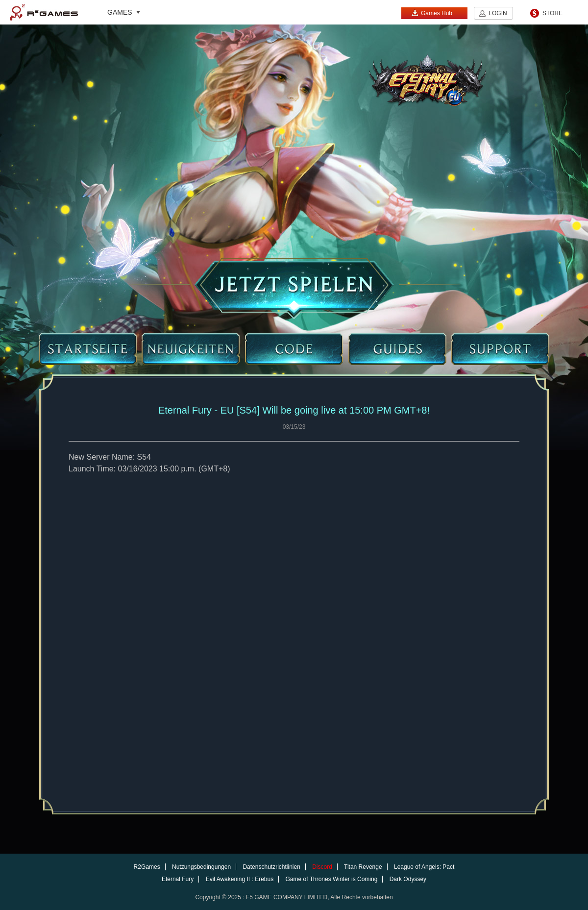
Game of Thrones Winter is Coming (332, 879)
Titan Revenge (363, 867)
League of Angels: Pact (424, 867)
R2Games (44, 12)
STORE (552, 13)
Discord (322, 867)
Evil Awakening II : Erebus (240, 879)
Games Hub (432, 13)
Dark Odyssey (408, 879)
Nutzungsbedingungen (201, 867)
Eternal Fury (178, 879)
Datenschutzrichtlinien (271, 867)
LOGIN (498, 13)
